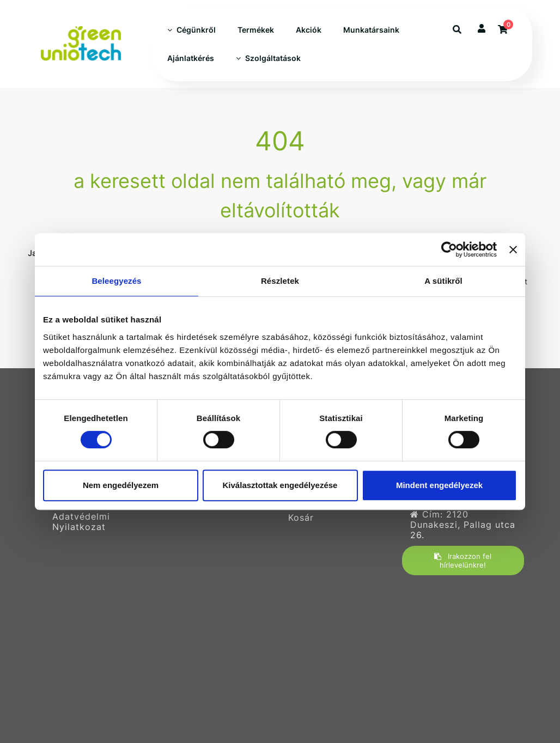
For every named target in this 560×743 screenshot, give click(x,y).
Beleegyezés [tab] (116, 281)
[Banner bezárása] (513, 249)
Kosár (301, 518)
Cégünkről (191, 30)
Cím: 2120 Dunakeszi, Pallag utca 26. (463, 525)
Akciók (309, 30)
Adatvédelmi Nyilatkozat (81, 522)
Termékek (256, 30)
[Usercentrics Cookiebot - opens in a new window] (449, 249)
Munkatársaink (371, 30)
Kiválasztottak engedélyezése (280, 485)
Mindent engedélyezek (439, 485)
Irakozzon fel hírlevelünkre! (463, 561)
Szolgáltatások (268, 58)
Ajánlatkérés (191, 58)
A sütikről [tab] (443, 281)
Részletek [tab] (280, 281)
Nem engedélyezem (121, 485)
